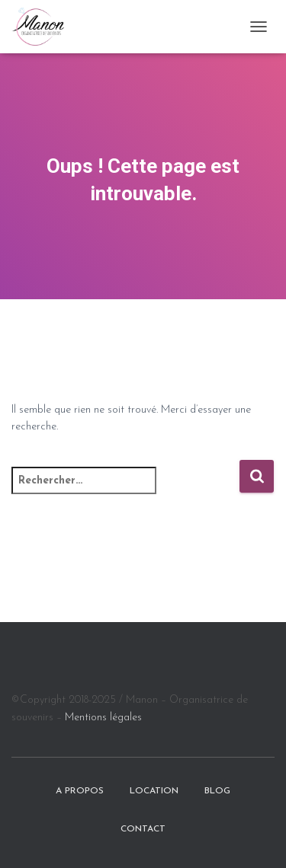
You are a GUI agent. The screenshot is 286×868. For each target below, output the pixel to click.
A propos (80, 791)
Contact (143, 829)
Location (154, 791)
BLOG (217, 791)
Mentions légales (103, 718)
